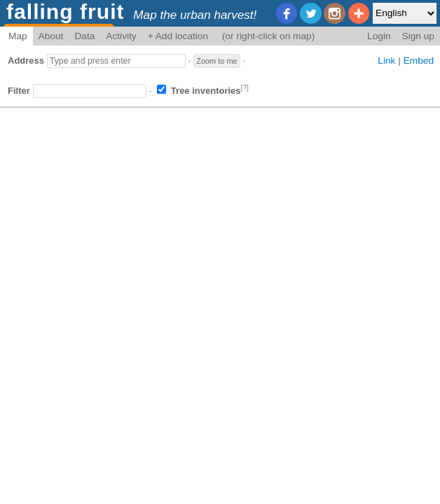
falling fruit (66, 12)
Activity (121, 36)
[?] (245, 88)
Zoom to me (216, 61)
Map (18, 36)
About (51, 36)
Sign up (418, 36)
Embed (419, 61)
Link (386, 61)
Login (379, 36)
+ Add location (178, 36)
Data (84, 36)
